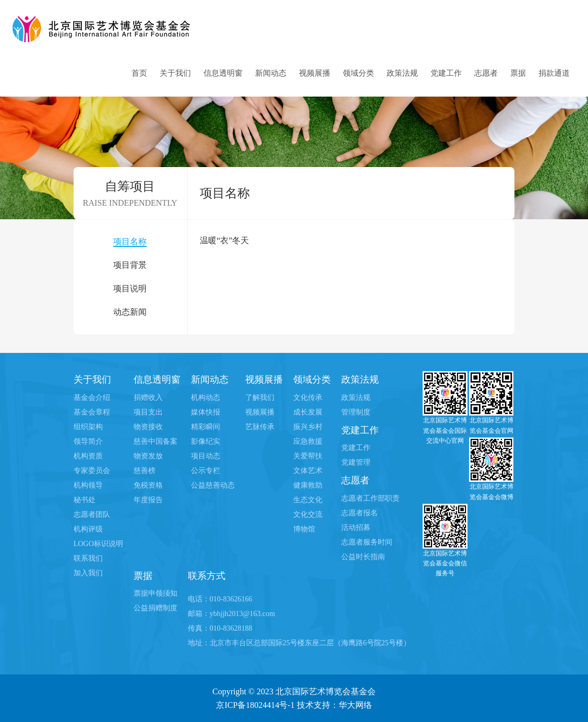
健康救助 (308, 485)
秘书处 (85, 500)
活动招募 (356, 528)
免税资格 (148, 485)
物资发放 (148, 456)
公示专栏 (206, 471)
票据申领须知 (155, 593)
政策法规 (402, 73)
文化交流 (308, 514)
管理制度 (356, 412)
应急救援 (308, 441)
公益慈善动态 (213, 485)
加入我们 (88, 573)
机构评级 (88, 529)
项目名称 (130, 241)
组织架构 (88, 427)
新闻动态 (271, 73)
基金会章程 (92, 412)
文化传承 (308, 398)
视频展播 (315, 73)
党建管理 (356, 462)
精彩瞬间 (206, 427)
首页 (139, 73)
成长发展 (308, 412)
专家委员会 (92, 471)
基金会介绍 (92, 398)
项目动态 (206, 456)
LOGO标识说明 (98, 544)
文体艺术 (308, 471)
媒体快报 (206, 412)
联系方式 (207, 576)
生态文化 (308, 500)
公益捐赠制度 (155, 608)
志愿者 (486, 73)
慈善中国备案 (155, 441)
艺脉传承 (260, 427)
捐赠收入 (148, 398)
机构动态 (206, 398)
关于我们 (175, 73)
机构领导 (88, 485)
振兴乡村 (308, 427)
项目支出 (148, 412)
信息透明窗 (223, 73)
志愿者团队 (92, 514)
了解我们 (260, 398)
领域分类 (358, 73)
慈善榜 (145, 471)
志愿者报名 (359, 513)
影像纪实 (206, 441)
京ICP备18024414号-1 (255, 705)
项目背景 (130, 265)
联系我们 (88, 558)
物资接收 (148, 427)
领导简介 (88, 441)
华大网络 (355, 705)
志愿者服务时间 (367, 542)
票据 (518, 73)
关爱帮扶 (308, 456)
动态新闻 (130, 312)
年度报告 (148, 500)
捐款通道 (554, 73)
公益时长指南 (363, 557)
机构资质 (88, 456)
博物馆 (304, 529)
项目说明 (130, 288)
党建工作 (446, 73)
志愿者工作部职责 (370, 498)
